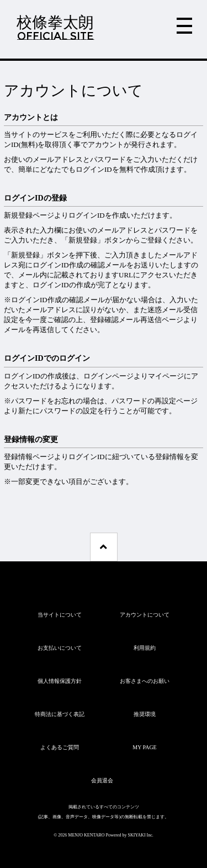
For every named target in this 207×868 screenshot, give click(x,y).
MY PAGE (144, 747)
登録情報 (18, 457)
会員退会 (102, 780)
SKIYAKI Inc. (141, 835)
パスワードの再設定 (144, 401)
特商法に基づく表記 (60, 714)
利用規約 (145, 648)
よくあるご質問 (60, 747)
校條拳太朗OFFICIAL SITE (55, 28)
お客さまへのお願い (145, 681)
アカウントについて (145, 615)
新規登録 (18, 215)
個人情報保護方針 (60, 681)
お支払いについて (60, 648)
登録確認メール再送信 (126, 320)
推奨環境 (145, 714)
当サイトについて (60, 615)
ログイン (98, 376)
